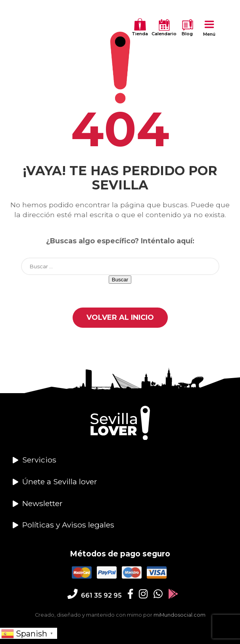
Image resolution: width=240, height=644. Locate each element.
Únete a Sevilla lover (60, 482)
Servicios (39, 460)
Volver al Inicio (120, 317)
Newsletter (42, 503)
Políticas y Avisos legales (68, 525)
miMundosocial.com (180, 615)
